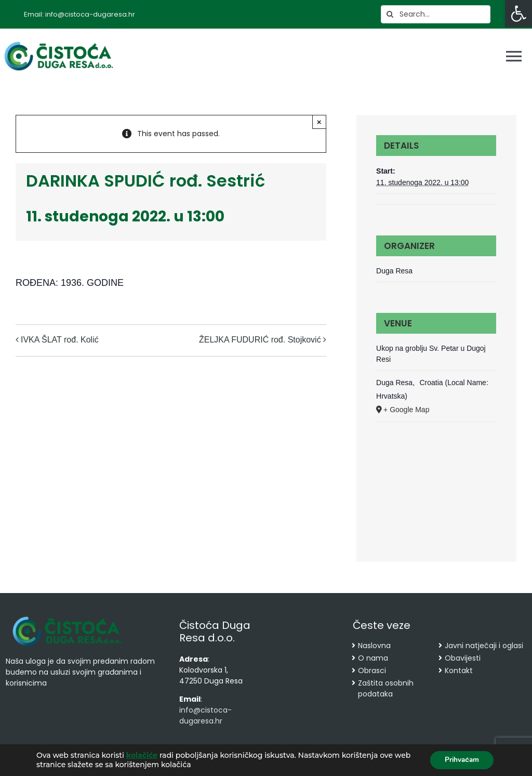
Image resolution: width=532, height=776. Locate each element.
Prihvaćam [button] (460, 760)
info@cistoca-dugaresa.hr (205, 715)
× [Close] (319, 122)
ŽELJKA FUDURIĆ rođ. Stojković (260, 340)
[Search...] (436, 14)
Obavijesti (463, 658)
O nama (373, 658)
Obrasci (372, 670)
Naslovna (374, 646)
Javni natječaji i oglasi (484, 646)
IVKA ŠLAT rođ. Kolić (60, 340)
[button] (518, 14)
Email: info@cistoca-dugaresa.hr (79, 14)
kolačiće (142, 755)
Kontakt (459, 670)
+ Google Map (406, 410)
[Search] (390, 14)
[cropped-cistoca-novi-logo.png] (67, 617)
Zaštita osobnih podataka (386, 688)
